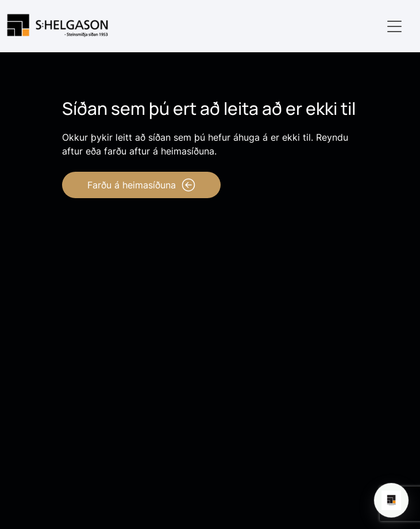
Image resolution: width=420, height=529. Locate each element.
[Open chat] (391, 500)
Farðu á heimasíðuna (141, 185)
